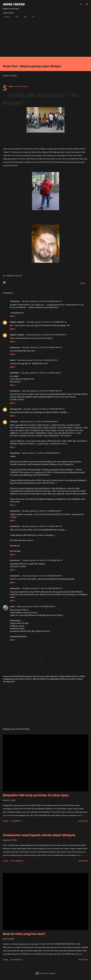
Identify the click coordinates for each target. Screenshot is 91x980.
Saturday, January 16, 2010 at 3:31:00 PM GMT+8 (46, 322)
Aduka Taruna (14, 4)
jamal (12, 606)
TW (15, 17)
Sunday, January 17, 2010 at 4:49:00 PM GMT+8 (41, 453)
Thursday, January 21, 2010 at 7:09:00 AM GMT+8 (42, 576)
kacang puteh (16, 409)
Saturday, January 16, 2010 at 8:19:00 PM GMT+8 (42, 391)
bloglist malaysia (17, 322)
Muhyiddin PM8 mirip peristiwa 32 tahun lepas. (36, 795)
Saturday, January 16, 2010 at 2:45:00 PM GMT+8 (42, 301)
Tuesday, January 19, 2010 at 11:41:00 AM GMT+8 (42, 560)
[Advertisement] (45, 36)
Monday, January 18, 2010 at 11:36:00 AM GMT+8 (42, 511)
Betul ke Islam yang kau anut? (24, 934)
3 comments (16, 821)
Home (5, 17)
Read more (83, 821)
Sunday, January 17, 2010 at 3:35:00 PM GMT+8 (39, 422)
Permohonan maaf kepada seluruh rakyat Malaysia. (39, 835)
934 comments (17, 861)
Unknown (14, 422)
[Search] (81, 4)
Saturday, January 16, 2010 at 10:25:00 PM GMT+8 (44, 409)
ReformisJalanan (21, 86)
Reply (13, 316)
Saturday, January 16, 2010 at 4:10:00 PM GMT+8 (41, 373)
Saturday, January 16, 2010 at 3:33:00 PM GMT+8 (37, 360)
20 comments (16, 960)
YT (32, 17)
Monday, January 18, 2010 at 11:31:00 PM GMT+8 (42, 526)
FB (24, 17)
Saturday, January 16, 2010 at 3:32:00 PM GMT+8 (42, 347)
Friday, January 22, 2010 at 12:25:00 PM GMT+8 (36, 606)
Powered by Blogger (45, 973)
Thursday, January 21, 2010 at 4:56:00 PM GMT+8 (42, 588)
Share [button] (83, 283)
